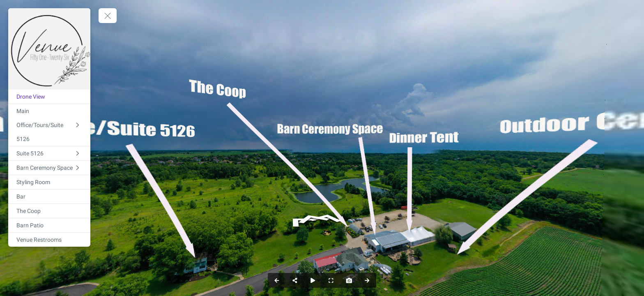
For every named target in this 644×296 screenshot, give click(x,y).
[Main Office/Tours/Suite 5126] (49, 125)
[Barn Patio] (49, 225)
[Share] (295, 280)
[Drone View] (49, 97)
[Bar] (49, 197)
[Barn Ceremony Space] (49, 168)
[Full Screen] (331, 280)
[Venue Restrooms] (49, 240)
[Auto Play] (313, 280)
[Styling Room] (49, 182)
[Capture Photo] (349, 280)
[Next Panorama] (367, 280)
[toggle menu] (108, 16)
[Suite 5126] (49, 153)
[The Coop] (49, 211)
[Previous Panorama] (277, 280)
